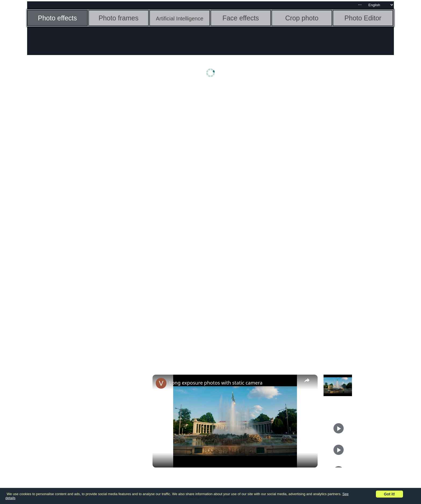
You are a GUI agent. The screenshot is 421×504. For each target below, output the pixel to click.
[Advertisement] (69, 171)
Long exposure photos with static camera (216, 383)
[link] (161, 383)
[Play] (339, 428)
